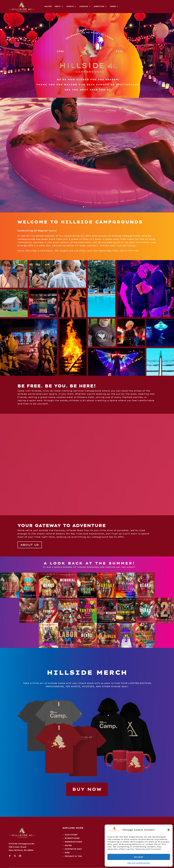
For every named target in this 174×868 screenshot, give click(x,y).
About (58, 6)
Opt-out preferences (139, 863)
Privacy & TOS (73, 856)
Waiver (48, 6)
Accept (139, 857)
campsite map (73, 849)
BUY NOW (87, 789)
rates (68, 845)
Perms (113, 6)
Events (70, 6)
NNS (67, 853)
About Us (30, 545)
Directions (72, 838)
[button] (169, 830)
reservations (73, 842)
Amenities (99, 6)
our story (71, 835)
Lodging (84, 6)
